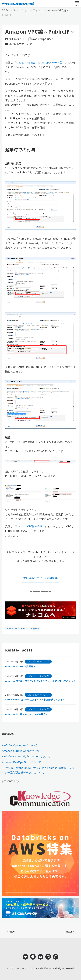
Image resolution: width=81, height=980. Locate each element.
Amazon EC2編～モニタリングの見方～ (27, 714)
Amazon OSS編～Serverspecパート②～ (40, 63)
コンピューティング (21, 44)
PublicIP (13, 628)
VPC (25, 628)
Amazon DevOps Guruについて (22, 762)
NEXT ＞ (71, 932)
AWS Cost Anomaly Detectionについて (26, 756)
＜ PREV (10, 932)
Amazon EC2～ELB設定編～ (21, 666)
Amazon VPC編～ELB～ (30, 526)
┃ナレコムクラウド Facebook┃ (40, 578)
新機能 (36, 628)
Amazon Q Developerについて (21, 751)
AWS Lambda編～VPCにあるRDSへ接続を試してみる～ (35, 700)
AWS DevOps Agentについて (20, 745)
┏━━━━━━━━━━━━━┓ (40, 573)
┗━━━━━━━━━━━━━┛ (40, 582)
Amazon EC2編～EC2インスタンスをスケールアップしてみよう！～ (40, 683)
